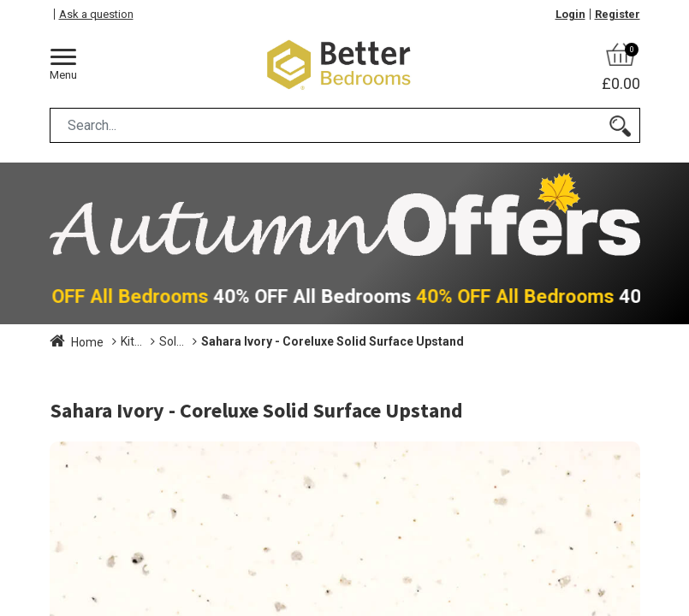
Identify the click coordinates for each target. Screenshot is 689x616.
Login (570, 14)
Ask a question (96, 14)
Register (618, 14)
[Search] (620, 125)
